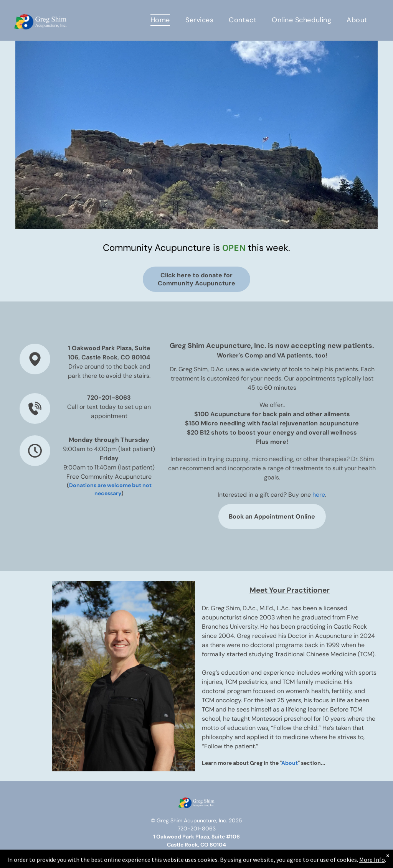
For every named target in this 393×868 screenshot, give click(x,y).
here (319, 495)
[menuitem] (160, 20)
